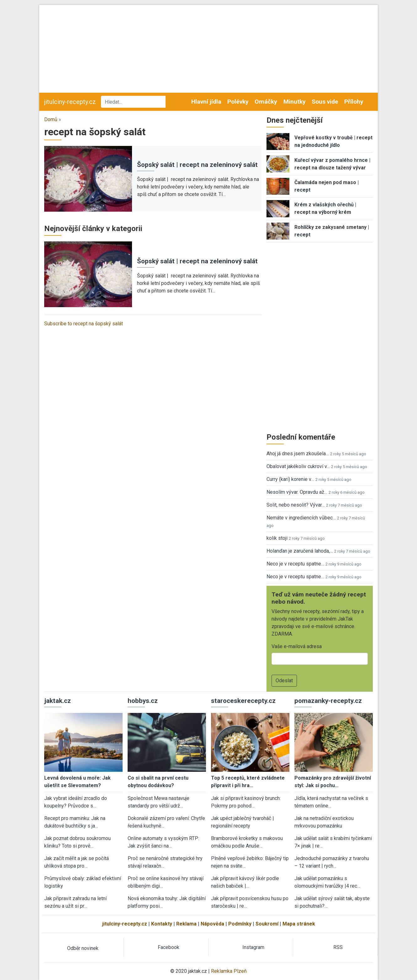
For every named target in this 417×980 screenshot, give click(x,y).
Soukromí (267, 924)
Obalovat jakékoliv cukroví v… (298, 466)
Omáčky (266, 102)
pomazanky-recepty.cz (328, 701)
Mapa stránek (299, 924)
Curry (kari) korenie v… (290, 479)
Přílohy (354, 102)
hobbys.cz (143, 701)
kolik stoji (277, 538)
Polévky (238, 102)
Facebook (169, 947)
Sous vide (325, 102)
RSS (338, 947)
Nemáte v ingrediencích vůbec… (301, 518)
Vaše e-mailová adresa (297, 646)
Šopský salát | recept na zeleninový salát (197, 165)
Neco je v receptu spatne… (295, 564)
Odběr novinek (83, 948)
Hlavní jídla (206, 102)
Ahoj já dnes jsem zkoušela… (298, 454)
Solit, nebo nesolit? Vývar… (296, 505)
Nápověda (212, 924)
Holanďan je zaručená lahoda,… (300, 551)
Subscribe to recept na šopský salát (84, 324)
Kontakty (162, 924)
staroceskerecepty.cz (243, 701)
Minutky (295, 102)
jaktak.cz (58, 701)
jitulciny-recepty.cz (70, 102)
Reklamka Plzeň (229, 971)
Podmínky (240, 924)
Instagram (253, 947)
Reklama (186, 924)
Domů (51, 119)
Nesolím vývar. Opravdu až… (297, 492)
